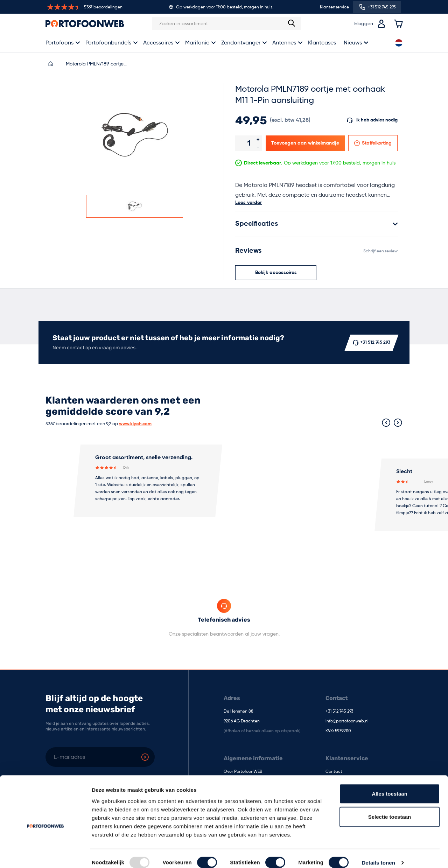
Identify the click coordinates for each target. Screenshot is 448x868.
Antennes (284, 43)
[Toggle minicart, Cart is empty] (398, 24)
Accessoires (158, 43)
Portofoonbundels (108, 43)
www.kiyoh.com (135, 424)
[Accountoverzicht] (381, 24)
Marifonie (197, 43)
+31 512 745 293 (339, 712)
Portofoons (59, 43)
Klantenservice (334, 7)
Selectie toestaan (390, 808)
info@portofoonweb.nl (347, 721)
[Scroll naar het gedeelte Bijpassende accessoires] (276, 273)
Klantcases (322, 43)
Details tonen (378, 854)
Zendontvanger (241, 43)
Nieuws (353, 43)
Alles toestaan (390, 785)
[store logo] (85, 23)
